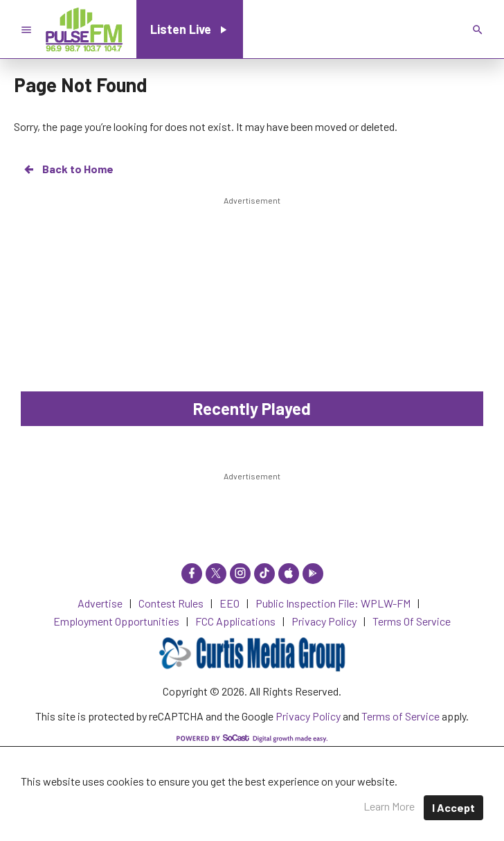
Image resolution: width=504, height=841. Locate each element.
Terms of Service (400, 716)
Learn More (389, 806)
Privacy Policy (308, 716)
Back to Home (68, 169)
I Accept (453, 807)
